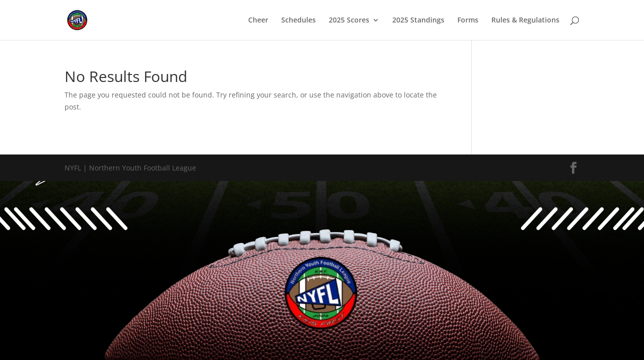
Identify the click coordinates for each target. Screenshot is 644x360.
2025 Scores (349, 20)
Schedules (298, 20)
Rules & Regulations (525, 20)
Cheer (258, 20)
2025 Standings (418, 20)
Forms (468, 20)
